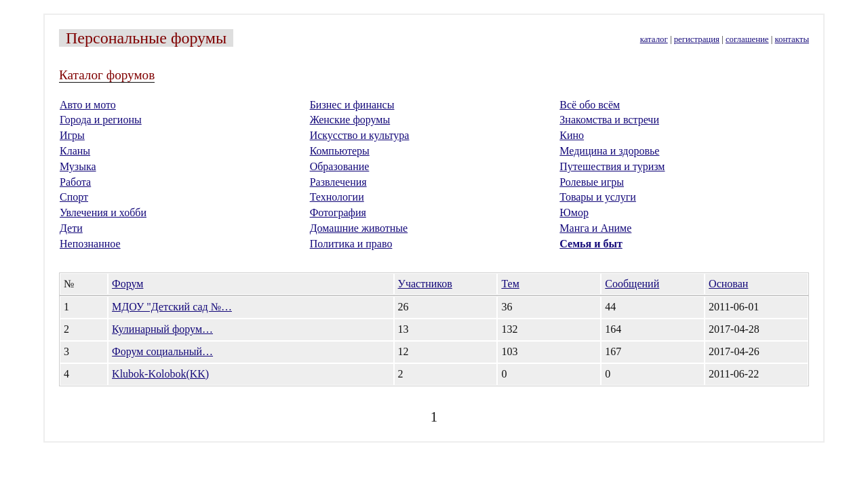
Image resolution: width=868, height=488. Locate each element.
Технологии (337, 197)
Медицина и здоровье (609, 151)
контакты (792, 39)
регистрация (697, 39)
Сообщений (632, 284)
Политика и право (351, 244)
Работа (75, 182)
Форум (127, 284)
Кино (572, 135)
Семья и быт (591, 244)
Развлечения (338, 182)
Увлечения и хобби (103, 212)
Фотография (338, 212)
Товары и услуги (598, 197)
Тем (510, 284)
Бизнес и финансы (352, 105)
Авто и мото (88, 105)
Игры (72, 135)
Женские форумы (350, 120)
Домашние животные (359, 228)
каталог (654, 39)
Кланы (75, 151)
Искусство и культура (360, 135)
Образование (340, 166)
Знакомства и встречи (609, 120)
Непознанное (90, 244)
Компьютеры (340, 151)
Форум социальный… (162, 351)
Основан (728, 284)
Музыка (78, 166)
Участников (425, 284)
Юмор (574, 212)
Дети (71, 228)
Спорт (74, 197)
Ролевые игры (592, 182)
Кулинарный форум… (162, 329)
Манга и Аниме (595, 228)
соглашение (747, 39)
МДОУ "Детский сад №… (172, 307)
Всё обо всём (590, 105)
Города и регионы (101, 120)
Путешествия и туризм (612, 166)
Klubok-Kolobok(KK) (160, 374)
